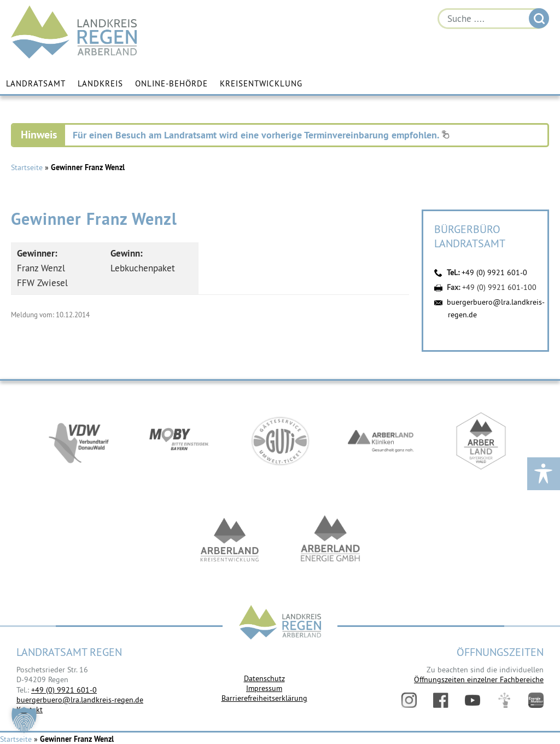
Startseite (27, 167)
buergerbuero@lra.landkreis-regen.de (80, 700)
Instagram (409, 700)
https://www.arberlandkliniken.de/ (381, 441)
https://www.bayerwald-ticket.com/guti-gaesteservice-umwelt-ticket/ (280, 441)
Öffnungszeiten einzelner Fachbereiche (479, 679)
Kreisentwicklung (261, 83)
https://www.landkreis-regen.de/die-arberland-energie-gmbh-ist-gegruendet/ (330, 539)
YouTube (472, 700)
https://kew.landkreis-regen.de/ (230, 539)
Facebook (441, 700)
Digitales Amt (504, 700)
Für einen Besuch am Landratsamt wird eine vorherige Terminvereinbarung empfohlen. (261, 135)
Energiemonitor (536, 700)
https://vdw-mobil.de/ (79, 441)
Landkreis (100, 83)
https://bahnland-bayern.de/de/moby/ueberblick (179, 441)
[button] (24, 720)
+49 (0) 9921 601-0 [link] (64, 690)
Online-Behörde (171, 83)
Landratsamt (36, 83)
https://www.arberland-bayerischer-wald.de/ (481, 441)
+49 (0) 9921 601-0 (494, 272)
